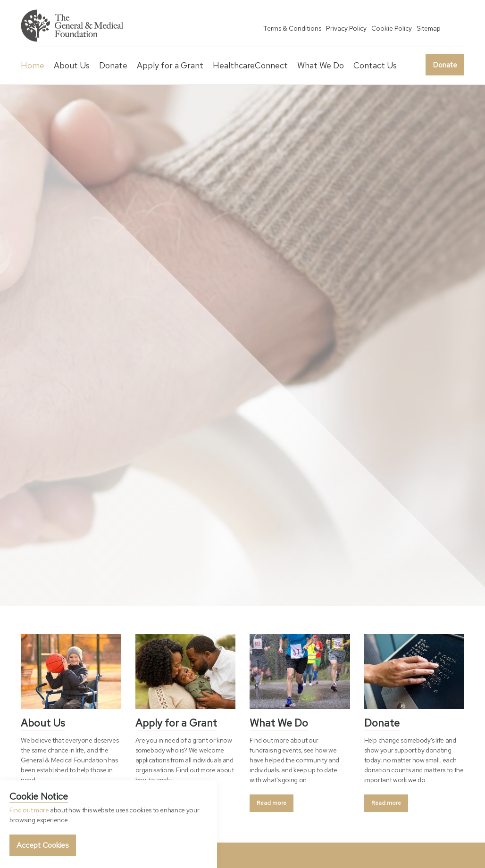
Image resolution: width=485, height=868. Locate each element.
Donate (445, 65)
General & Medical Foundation (73, 26)
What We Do (321, 65)
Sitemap (429, 28)
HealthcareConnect (250, 65)
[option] (242, 345)
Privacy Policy (346, 28)
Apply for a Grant (170, 65)
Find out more (29, 810)
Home (33, 65)
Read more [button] (272, 803)
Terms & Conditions (292, 28)
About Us (72, 65)
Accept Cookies (43, 845)
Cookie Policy (392, 28)
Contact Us (375, 65)
